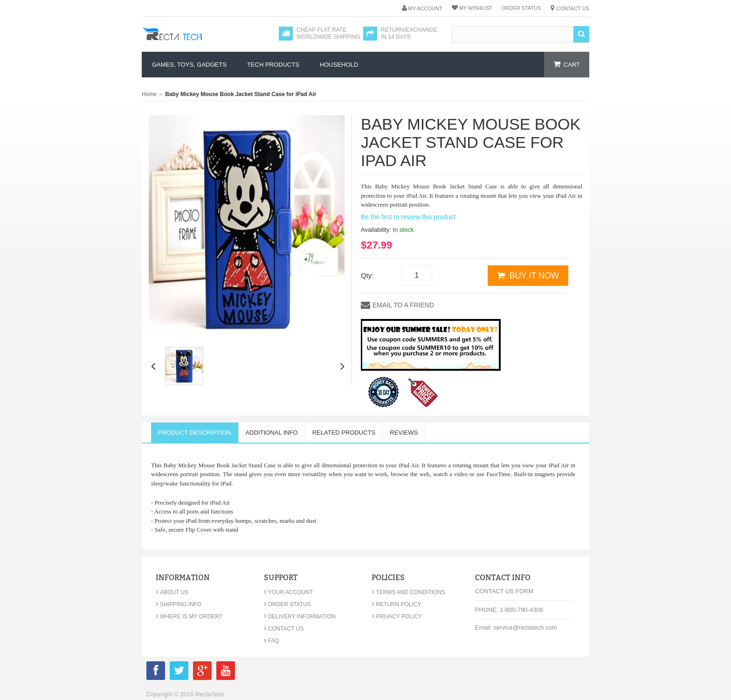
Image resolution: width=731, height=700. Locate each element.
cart (572, 65)
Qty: (367, 275)
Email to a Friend (403, 305)
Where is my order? (189, 617)
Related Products (344, 433)
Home (149, 94)
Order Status (521, 8)
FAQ (272, 641)
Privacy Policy (397, 617)
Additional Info (272, 433)
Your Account (289, 592)
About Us (172, 592)
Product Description (195, 433)
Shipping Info (179, 604)
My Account (425, 8)
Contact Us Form (504, 591)
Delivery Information (300, 617)
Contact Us (573, 8)
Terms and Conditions (408, 592)
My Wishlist (476, 8)
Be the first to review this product (408, 217)
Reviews (404, 433)
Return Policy (396, 604)
